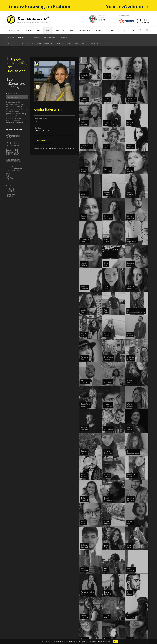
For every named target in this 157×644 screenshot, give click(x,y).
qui (109, 642)
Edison (11, 43)
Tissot (31, 43)
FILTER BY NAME (12, 94)
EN (133, 30)
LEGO (77, 43)
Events (28, 30)
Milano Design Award (115, 635)
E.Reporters (23, 37)
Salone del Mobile (137, 600)
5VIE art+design (113, 590)
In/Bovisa (110, 632)
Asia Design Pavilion (114, 617)
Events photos (88, 579)
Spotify (64, 37)
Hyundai (21, 43)
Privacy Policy (11, 605)
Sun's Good (95, 43)
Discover (134, 564)
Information (85, 30)
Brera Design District (45, 43)
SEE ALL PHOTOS (42, 141)
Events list (86, 561)
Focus (133, 561)
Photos (11, 37)
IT (125, 30)
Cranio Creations (64, 43)
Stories (133, 570)
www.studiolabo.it (15, 583)
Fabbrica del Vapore (114, 638)
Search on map (88, 564)
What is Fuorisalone (138, 582)
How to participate (138, 585)
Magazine (60, 30)
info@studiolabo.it (16, 580)
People (133, 567)
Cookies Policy (22, 605)
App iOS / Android (89, 567)
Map (39, 30)
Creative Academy (50, 37)
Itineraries (14, 30)
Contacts (111, 30)
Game (99, 30)
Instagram (35, 37)
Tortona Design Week (115, 576)
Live (48, 30)
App (72, 30)
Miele (85, 43)
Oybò (105, 43)
